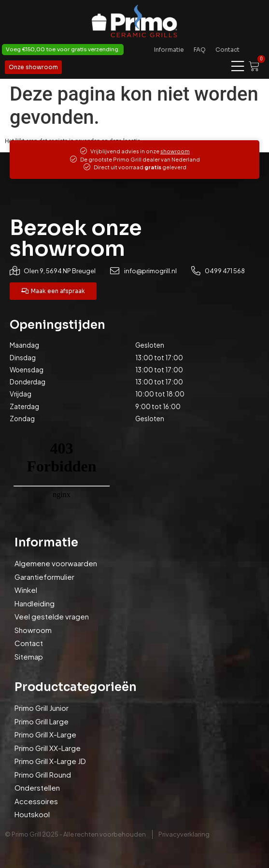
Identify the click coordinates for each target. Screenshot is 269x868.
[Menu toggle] (238, 67)
